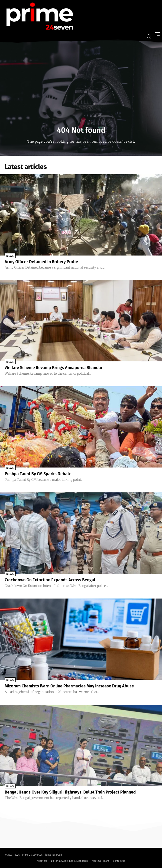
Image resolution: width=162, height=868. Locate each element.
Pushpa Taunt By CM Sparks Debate (38, 474)
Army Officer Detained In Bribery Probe (41, 262)
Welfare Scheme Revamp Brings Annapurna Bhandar (54, 368)
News (10, 256)
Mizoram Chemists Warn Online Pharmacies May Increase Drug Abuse (69, 686)
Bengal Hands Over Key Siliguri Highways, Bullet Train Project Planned (70, 792)
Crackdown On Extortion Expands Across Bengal (50, 580)
